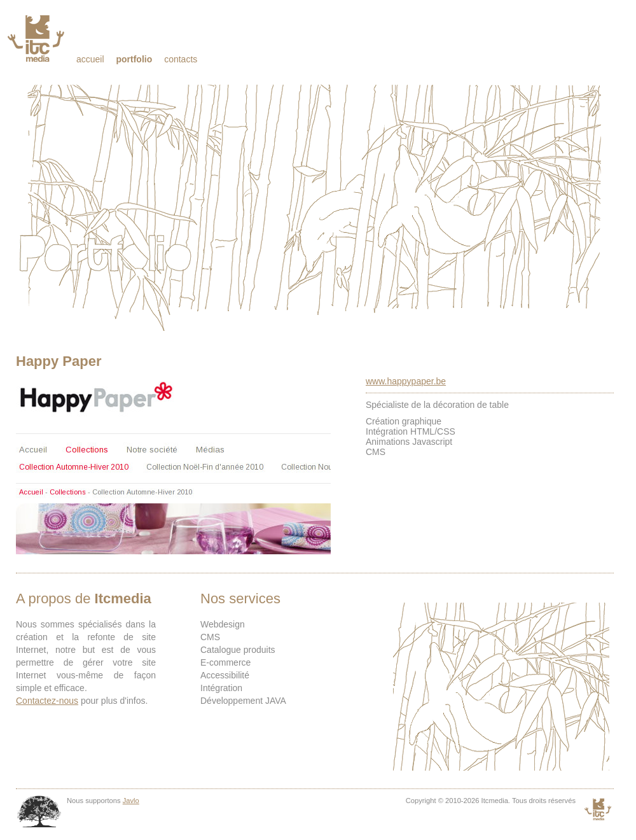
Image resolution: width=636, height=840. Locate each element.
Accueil (90, 59)
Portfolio (134, 59)
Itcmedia (37, 38)
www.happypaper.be (406, 381)
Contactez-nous (47, 701)
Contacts (181, 59)
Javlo (131, 801)
